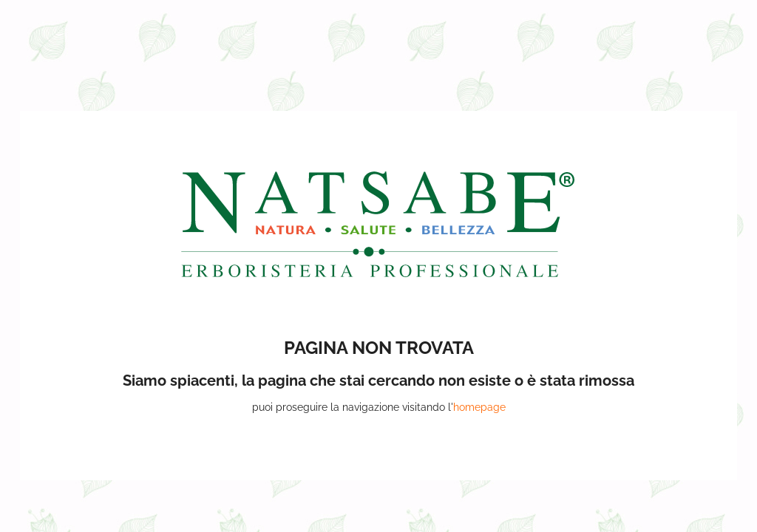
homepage (479, 407)
